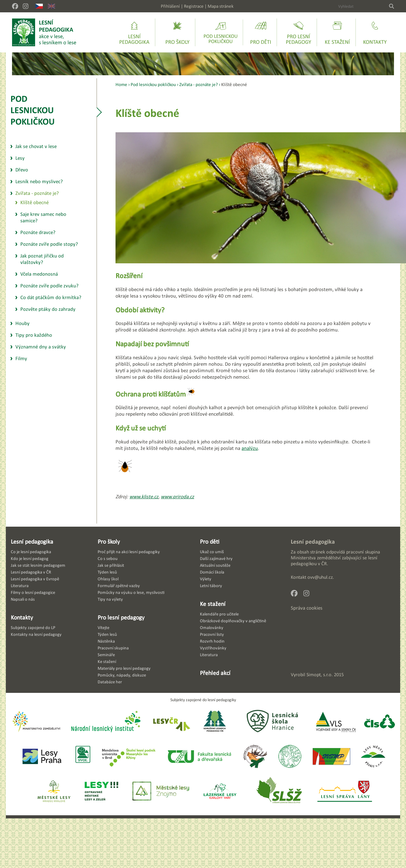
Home (121, 84)
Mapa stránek (221, 6)
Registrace (194, 6)
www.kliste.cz (144, 497)
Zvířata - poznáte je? (199, 84)
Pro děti (210, 541)
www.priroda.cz (177, 497)
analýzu (250, 448)
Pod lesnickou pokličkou (33, 110)
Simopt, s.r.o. (320, 675)
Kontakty (22, 617)
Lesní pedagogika (32, 541)
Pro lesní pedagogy (121, 617)
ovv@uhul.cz (320, 577)
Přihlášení (170, 6)
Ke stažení (213, 604)
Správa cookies (307, 608)
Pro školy (109, 541)
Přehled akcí (215, 673)
